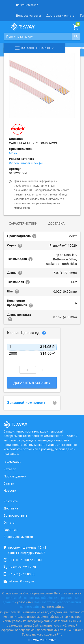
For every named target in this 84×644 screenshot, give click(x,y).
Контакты (11, 501)
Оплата (9, 523)
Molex (13, 153)
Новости (10, 491)
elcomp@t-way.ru (22, 581)
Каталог (10, 469)
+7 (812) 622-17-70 (22, 567)
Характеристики (23, 223)
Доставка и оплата (60, 16)
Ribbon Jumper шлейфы (26, 163)
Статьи (9, 483)
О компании (12, 462)
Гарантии (11, 530)
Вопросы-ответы (29, 16)
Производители (15, 476)
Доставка (56, 223)
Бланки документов (18, 537)
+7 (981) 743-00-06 (22, 574)
